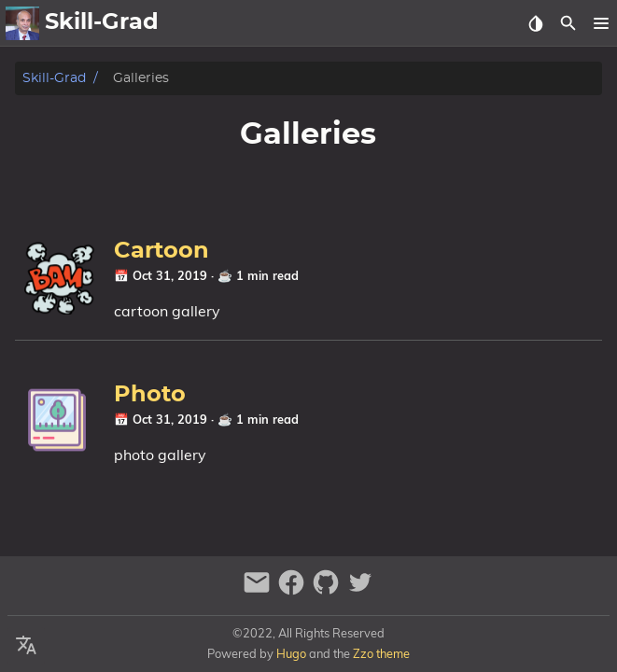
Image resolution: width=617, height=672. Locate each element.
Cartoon (161, 251)
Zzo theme (381, 653)
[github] (328, 590)
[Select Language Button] (26, 646)
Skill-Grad (54, 78)
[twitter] (360, 590)
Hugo (291, 653)
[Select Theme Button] (535, 23)
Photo (150, 395)
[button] (601, 23)
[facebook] (294, 590)
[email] (259, 590)
